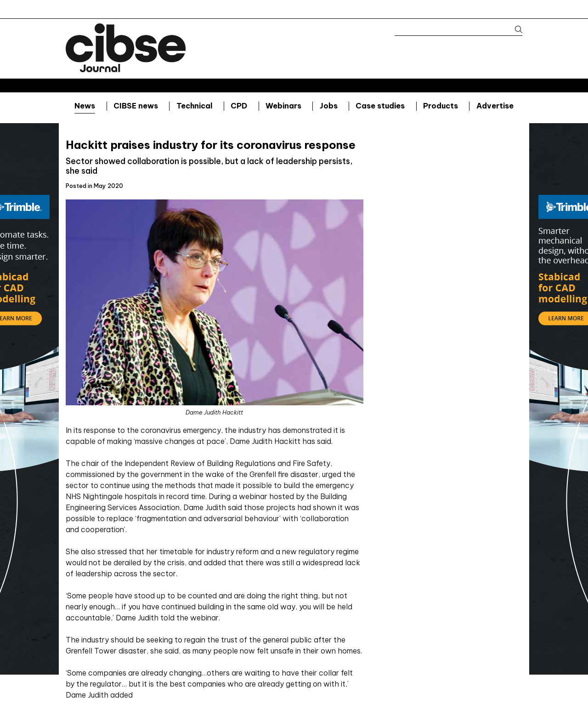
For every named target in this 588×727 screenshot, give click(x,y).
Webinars (283, 106)
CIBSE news (136, 106)
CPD (239, 106)
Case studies (380, 106)
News (85, 106)
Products (441, 106)
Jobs (329, 106)
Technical (195, 106)
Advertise (495, 106)
